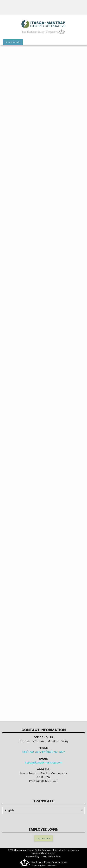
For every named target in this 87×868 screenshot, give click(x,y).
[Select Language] (43, 811)
